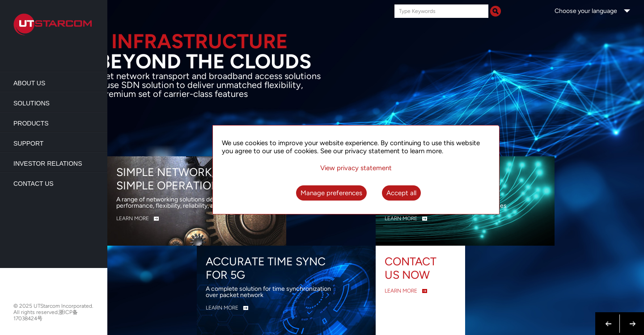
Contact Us (34, 184)
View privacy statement (356, 168)
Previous (609, 318)
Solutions (32, 103)
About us (29, 83)
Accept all (401, 193)
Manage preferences (331, 193)
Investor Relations (48, 163)
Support (28, 143)
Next (631, 318)
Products (31, 123)
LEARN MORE (133, 218)
